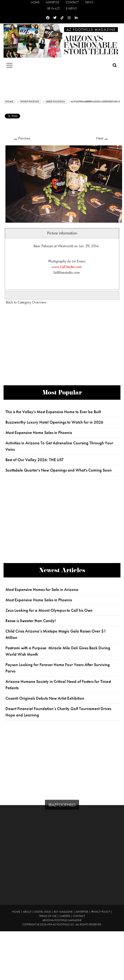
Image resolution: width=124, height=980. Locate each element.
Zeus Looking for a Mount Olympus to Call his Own (49, 610)
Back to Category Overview (26, 302)
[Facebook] (48, 18)
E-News (71, 8)
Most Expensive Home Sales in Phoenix (39, 433)
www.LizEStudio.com (67, 267)
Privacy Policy (101, 912)
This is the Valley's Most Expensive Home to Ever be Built (53, 412)
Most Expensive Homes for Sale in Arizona (42, 590)
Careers (65, 916)
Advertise (53, 2)
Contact (72, 2)
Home (35, 2)
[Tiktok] (62, 18)
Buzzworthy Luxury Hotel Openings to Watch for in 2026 (54, 422)
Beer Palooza (56, 102)
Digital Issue (43, 912)
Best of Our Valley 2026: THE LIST (35, 460)
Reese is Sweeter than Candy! (31, 621)
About (27, 912)
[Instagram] (69, 18)
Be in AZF (53, 8)
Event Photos (30, 102)
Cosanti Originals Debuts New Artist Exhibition (45, 698)
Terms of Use (48, 916)
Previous (24, 138)
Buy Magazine (63, 912)
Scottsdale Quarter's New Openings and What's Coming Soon (59, 470)
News (89, 2)
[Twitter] (55, 18)
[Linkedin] (76, 18)
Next (100, 138)
